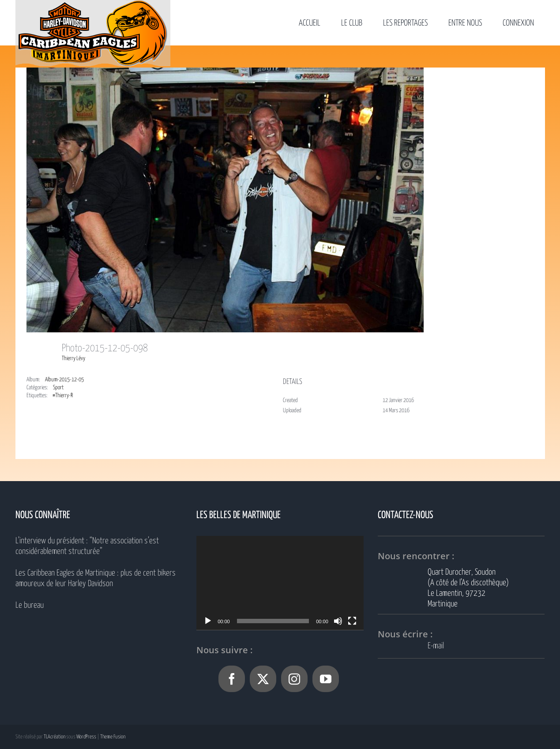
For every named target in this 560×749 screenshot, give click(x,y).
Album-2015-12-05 (64, 380)
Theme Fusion (113, 737)
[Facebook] (232, 679)
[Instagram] (294, 679)
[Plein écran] (352, 621)
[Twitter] (263, 679)
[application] (280, 583)
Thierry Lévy (73, 359)
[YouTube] (326, 679)
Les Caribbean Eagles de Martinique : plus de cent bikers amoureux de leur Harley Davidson (96, 578)
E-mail (436, 646)
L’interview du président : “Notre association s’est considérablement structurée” (87, 546)
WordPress (86, 737)
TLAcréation (54, 737)
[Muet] (338, 621)
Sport (58, 388)
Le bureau (30, 605)
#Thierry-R (63, 396)
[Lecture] (208, 621)
